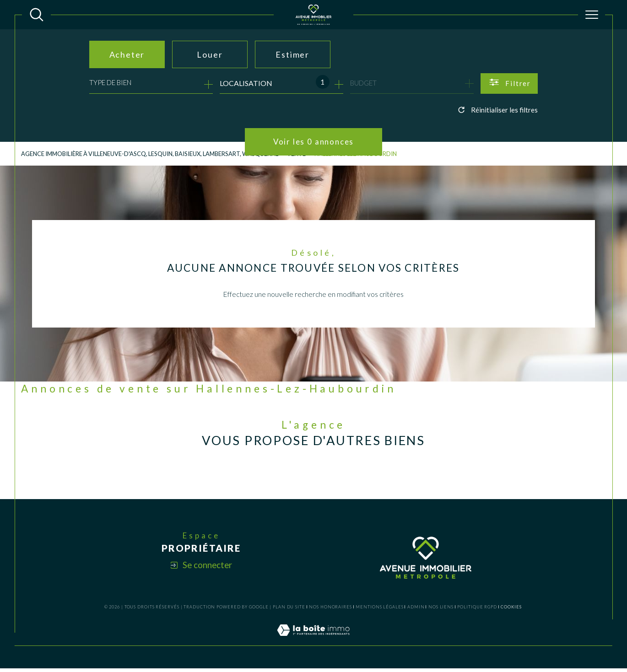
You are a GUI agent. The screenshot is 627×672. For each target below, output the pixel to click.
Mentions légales (379, 610)
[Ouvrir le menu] (592, 15)
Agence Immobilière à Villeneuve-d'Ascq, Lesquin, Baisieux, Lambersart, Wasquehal (155, 155)
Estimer (292, 54)
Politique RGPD (477, 610)
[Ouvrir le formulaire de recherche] (509, 83)
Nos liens (441, 610)
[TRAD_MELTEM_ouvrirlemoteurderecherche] (37, 15)
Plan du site (289, 610)
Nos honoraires (330, 610)
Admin (416, 610)
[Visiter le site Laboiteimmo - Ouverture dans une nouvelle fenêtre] (313, 644)
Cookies (511, 610)
